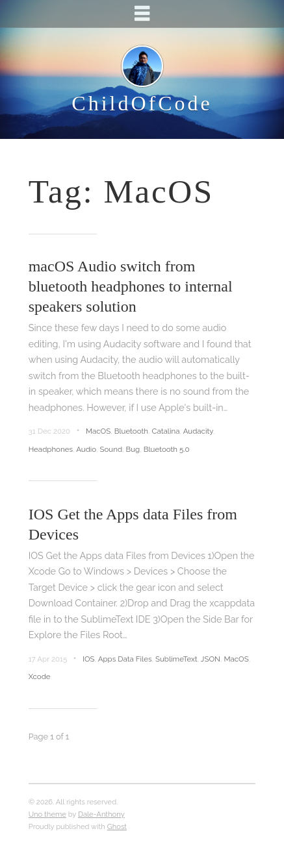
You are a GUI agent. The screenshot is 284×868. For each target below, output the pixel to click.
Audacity (198, 431)
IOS (89, 659)
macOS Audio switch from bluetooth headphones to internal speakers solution (131, 286)
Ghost (117, 826)
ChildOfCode (142, 103)
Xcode (40, 676)
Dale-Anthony (101, 814)
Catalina (166, 431)
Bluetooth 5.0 (167, 449)
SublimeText (176, 659)
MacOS (98, 431)
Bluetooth (131, 431)
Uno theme (47, 814)
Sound (111, 449)
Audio (86, 449)
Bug (133, 449)
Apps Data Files (125, 659)
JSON (211, 659)
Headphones (51, 449)
